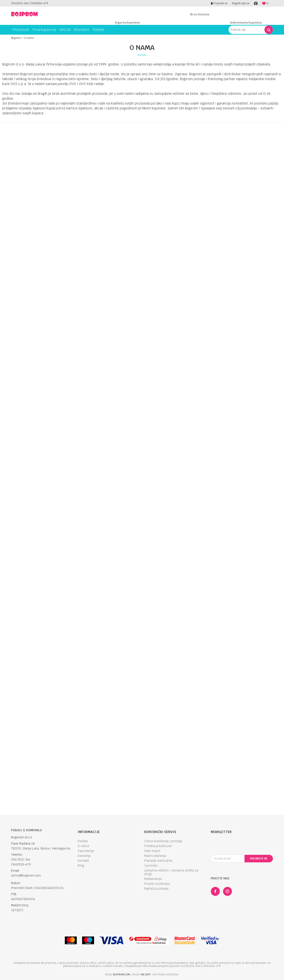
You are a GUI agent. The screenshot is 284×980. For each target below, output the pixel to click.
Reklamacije (153, 879)
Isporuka (151, 865)
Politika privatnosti (158, 846)
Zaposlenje (86, 851)
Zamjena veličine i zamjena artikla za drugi (171, 872)
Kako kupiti (152, 851)
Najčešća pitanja (156, 889)
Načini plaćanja (155, 856)
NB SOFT (146, 974)
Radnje (83, 841)
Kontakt (83, 861)
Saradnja (84, 856)
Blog (81, 865)
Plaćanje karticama (158, 861)
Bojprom (16, 38)
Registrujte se (241, 3)
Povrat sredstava (157, 884)
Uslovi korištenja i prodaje (163, 841)
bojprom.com (121, 974)
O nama (83, 846)
